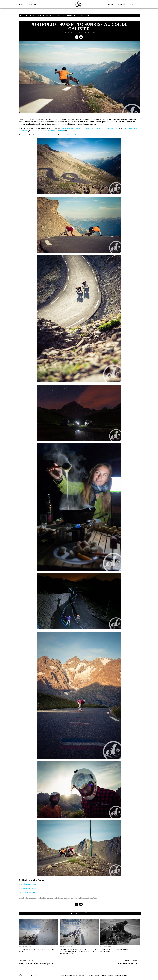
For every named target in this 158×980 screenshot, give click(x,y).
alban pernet (29, 898)
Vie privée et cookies (120, 975)
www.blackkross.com (27, 892)
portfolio (87, 898)
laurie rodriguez (63, 898)
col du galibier (42, 898)
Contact (98, 975)
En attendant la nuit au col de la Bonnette (48, 131)
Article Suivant (132, 960)
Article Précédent (28, 960)
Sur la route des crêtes (71, 128)
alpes (36, 898)
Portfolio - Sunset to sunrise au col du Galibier (68, 16)
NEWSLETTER (90, 975)
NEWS (21, 4)
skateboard (94, 898)
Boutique (121, 4)
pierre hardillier (79, 898)
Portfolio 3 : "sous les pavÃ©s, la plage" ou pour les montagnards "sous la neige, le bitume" (79, 951)
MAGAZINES (34, 4)
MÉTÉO (111, 4)
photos (71, 898)
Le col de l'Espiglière (92, 128)
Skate (38, 16)
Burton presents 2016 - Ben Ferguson (36, 963)
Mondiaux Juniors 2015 (128, 963)
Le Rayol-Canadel (112, 128)
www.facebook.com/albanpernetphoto (34, 888)
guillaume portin (52, 898)
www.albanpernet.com (27, 884)
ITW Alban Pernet (74, 135)
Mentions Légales (107, 975)
